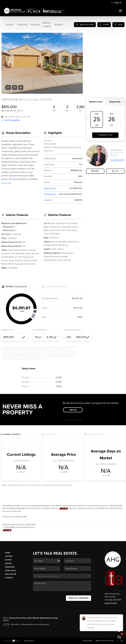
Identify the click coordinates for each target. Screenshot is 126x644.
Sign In (116, 3)
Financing (10, 567)
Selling (8, 563)
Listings (9, 556)
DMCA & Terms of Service (105, 641)
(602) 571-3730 (111, 603)
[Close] (120, 617)
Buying (8, 560)
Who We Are (11, 574)
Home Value (11, 571)
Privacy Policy (87, 641)
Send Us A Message (79, 598)
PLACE (6, 620)
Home (8, 553)
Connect (9, 578)
